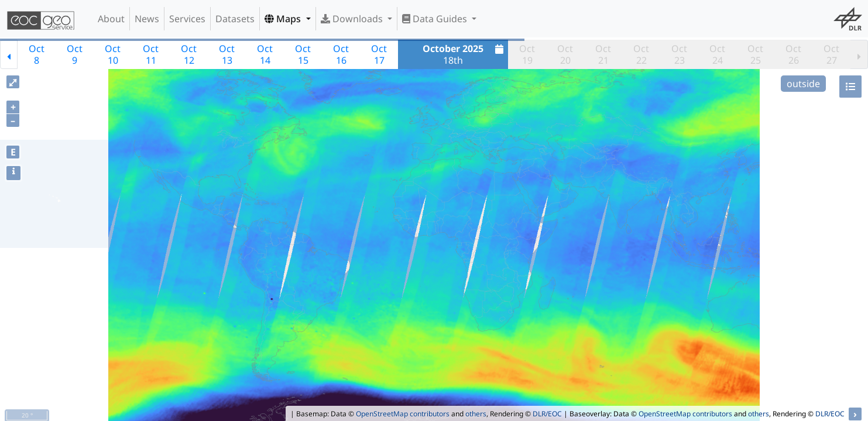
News (147, 19)
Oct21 (603, 54)
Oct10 (113, 54)
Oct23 (679, 54)
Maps (284, 19)
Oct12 (189, 54)
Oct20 (565, 54)
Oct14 (265, 54)
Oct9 (75, 54)
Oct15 (303, 54)
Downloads (353, 19)
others (476, 414)
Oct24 (717, 54)
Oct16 (341, 54)
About (111, 19)
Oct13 (227, 54)
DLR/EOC (547, 414)
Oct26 (793, 54)
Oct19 (527, 54)
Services (187, 19)
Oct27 (831, 54)
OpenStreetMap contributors (403, 414)
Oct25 (755, 54)
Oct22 (641, 54)
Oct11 (151, 54)
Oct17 (379, 54)
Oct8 (37, 54)
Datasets (235, 19)
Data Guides (436, 19)
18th (464, 54)
